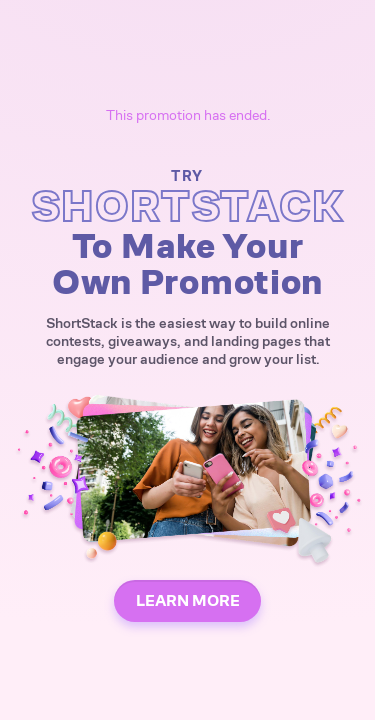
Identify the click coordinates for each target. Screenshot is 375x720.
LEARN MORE (188, 601)
